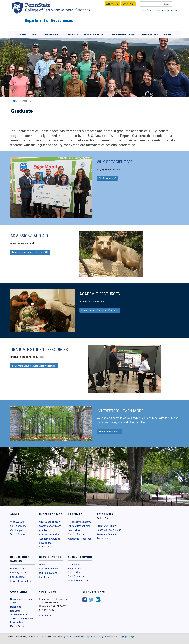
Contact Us (45, 615)
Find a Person (147, 10)
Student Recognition (79, 526)
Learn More (74, 530)
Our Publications (48, 573)
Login (132, 637)
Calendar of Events (50, 569)
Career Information (21, 581)
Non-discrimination (76, 637)
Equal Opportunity (95, 637)
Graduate (73, 34)
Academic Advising (50, 539)
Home (23, 34)
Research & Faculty (95, 34)
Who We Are (17, 522)
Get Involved (75, 564)
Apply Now (113, 4)
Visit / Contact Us (20, 534)
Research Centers (106, 534)
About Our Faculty (107, 526)
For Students (17, 577)
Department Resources (166, 10)
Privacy (62, 637)
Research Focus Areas (109, 530)
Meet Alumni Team (78, 581)
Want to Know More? (51, 526)
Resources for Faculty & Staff (22, 601)
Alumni (167, 34)
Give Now (128, 4)
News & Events (150, 34)
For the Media (47, 577)
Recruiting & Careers (124, 34)
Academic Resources (80, 539)
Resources (102, 538)
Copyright (123, 637)
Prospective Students (80, 522)
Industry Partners (20, 573)
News (42, 564)
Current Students (77, 534)
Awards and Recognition (75, 570)
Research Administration (19, 613)
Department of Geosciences (49, 20)
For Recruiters (18, 568)
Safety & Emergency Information (22, 620)
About (35, 34)
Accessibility (111, 637)
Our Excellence (18, 526)
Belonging (16, 607)
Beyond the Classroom (45, 545)
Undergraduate (53, 34)
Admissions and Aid (50, 534)
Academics (45, 530)
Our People (16, 530)
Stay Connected (77, 576)
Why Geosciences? (49, 522)
